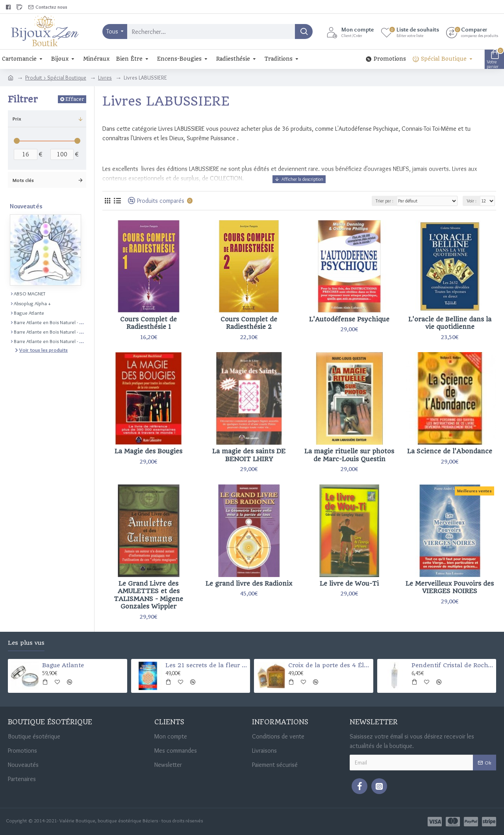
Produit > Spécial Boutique (56, 78)
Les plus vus (26, 643)
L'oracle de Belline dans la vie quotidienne (450, 323)
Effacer (75, 99)
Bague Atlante (63, 665)
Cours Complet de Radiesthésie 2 (249, 323)
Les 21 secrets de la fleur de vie (206, 665)
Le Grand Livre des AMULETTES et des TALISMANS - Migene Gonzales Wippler (148, 595)
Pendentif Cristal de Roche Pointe (452, 665)
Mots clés (23, 180)
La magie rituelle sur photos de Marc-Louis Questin (349, 455)
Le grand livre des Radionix (249, 584)
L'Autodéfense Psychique (349, 319)
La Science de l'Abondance (450, 451)
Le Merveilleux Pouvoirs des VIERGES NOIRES (450, 587)
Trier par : (384, 201)
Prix (17, 119)
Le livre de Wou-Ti (349, 584)
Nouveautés (26, 206)
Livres (105, 78)
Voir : (472, 201)
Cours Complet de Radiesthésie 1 (148, 323)
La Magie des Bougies (148, 451)
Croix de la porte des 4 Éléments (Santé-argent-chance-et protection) (329, 665)
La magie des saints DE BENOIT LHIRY (249, 455)
